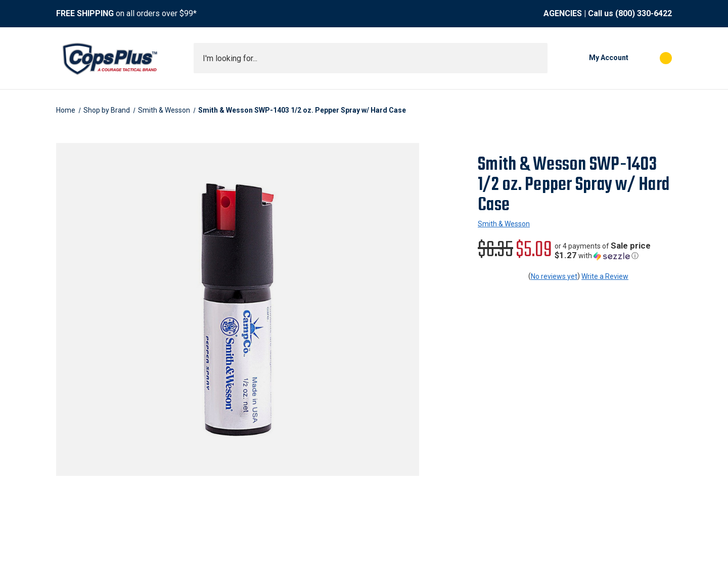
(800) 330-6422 (644, 13)
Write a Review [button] (605, 276)
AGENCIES (563, 13)
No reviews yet (554, 276)
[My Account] (593, 58)
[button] (613, 251)
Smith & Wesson (504, 224)
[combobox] (371, 58)
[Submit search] (536, 58)
